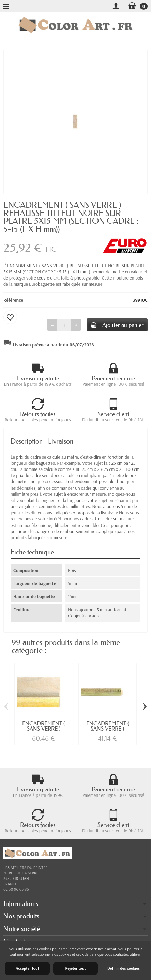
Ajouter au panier (117, 325)
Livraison (61, 441)
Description (27, 441)
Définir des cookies (124, 968)
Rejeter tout (75, 968)
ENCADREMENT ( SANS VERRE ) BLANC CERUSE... (43, 729)
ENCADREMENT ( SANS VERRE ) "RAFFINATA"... (108, 729)
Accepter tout (27, 968)
